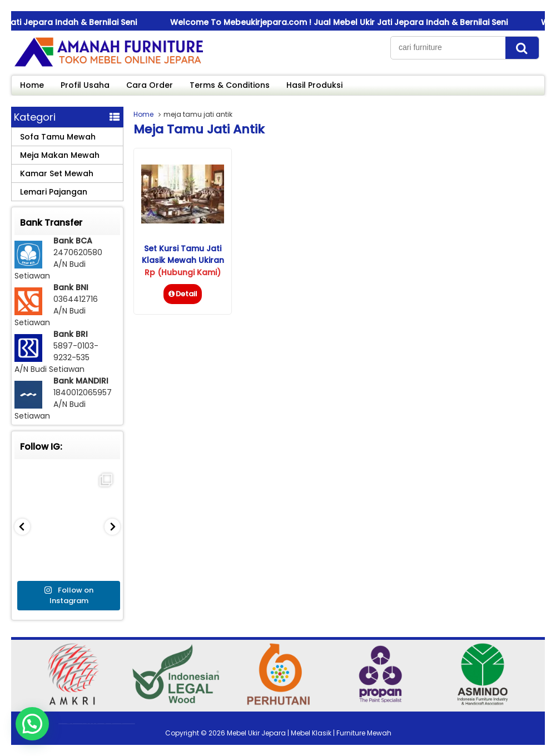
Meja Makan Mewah (60, 155)
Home (32, 85)
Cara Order (150, 85)
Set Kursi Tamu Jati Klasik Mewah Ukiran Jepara (183, 260)
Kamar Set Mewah (57, 173)
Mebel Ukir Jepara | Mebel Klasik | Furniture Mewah (309, 733)
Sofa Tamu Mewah (58, 137)
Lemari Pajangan (54, 192)
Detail (183, 294)
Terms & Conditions (230, 85)
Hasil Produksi (314, 85)
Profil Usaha (85, 85)
